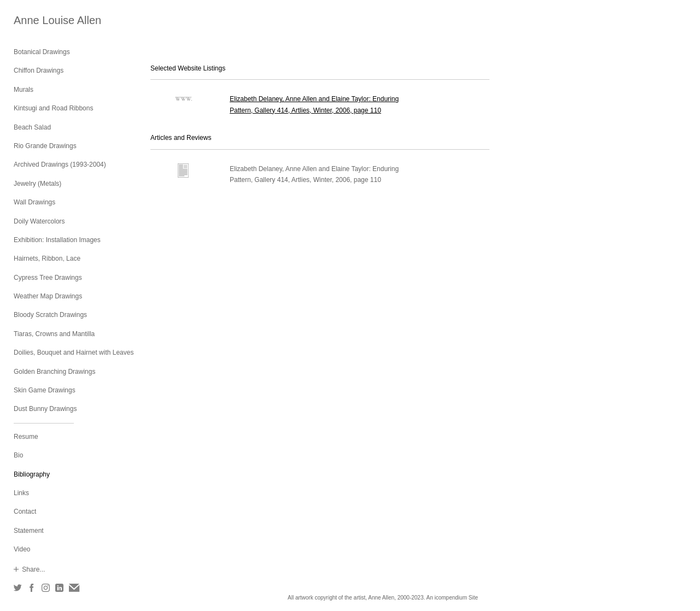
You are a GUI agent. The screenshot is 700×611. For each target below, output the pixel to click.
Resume (26, 437)
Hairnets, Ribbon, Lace (47, 258)
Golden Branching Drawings (54, 372)
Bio (18, 455)
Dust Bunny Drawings (45, 409)
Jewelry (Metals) (37, 184)
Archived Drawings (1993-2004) (60, 164)
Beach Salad (32, 127)
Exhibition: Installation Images (57, 240)
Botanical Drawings (42, 52)
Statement (29, 531)
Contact (25, 512)
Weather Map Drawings (48, 296)
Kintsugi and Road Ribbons (53, 108)
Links (21, 493)
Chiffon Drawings (39, 70)
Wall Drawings (34, 202)
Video (22, 549)
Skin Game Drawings (45, 390)
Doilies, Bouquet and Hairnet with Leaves (74, 352)
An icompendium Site (452, 598)
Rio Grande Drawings (45, 146)
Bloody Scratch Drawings (50, 315)
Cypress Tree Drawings (48, 278)
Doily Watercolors (39, 221)
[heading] (41, 20)
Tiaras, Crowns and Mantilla (54, 334)
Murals (24, 90)
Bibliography (32, 474)
